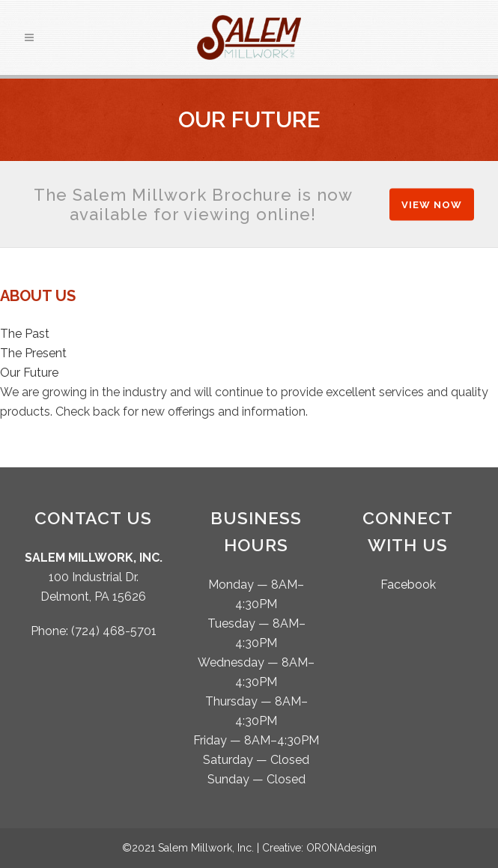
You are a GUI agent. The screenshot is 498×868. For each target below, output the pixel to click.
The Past (25, 334)
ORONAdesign (341, 848)
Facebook (408, 585)
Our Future (29, 373)
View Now (432, 204)
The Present (33, 353)
